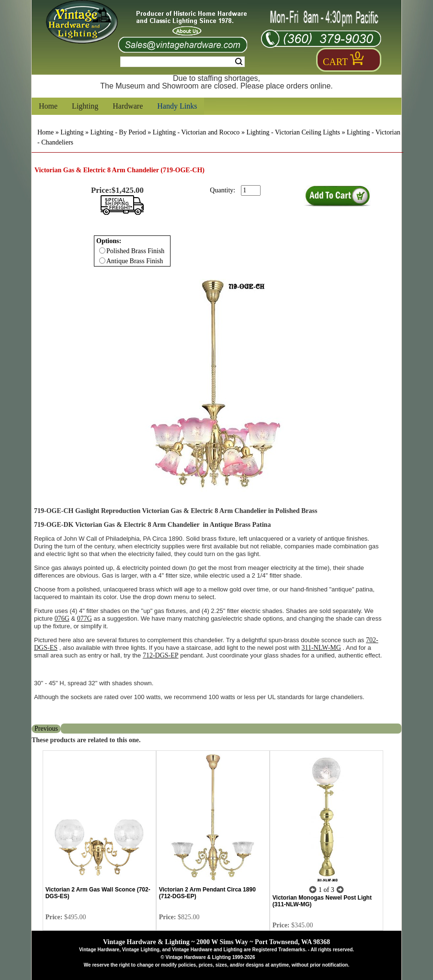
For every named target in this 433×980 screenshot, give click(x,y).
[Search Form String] (182, 62)
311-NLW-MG (321, 648)
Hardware (128, 106)
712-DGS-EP (161, 655)
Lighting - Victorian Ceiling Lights (293, 132)
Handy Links (177, 106)
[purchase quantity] (251, 190)
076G (62, 618)
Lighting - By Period (118, 132)
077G (85, 618)
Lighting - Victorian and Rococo (196, 132)
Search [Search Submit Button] (239, 62)
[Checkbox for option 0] (102, 251)
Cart (335, 62)
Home (48, 106)
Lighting (85, 106)
